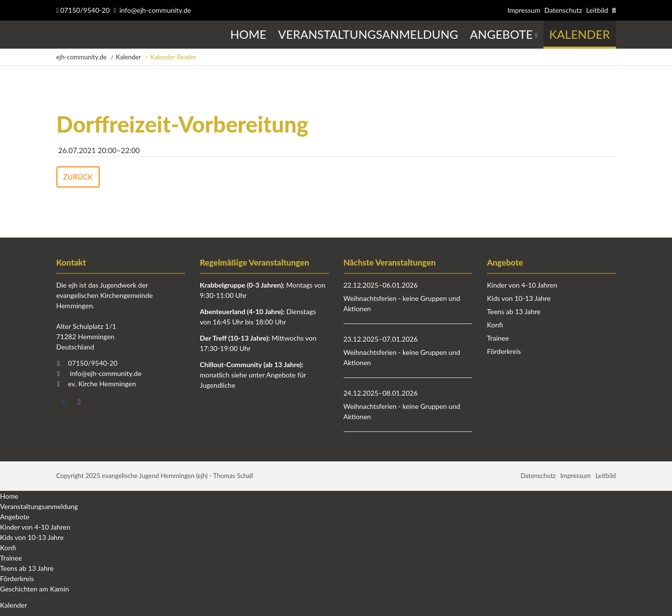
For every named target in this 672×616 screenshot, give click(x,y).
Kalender (128, 57)
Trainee (498, 338)
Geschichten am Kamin (35, 589)
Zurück (78, 177)
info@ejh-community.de (155, 10)
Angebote (15, 517)
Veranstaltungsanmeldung (39, 506)
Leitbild (597, 10)
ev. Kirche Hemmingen (102, 384)
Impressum (524, 10)
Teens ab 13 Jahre (514, 311)
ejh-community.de (82, 57)
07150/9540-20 (83, 10)
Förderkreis (504, 351)
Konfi (495, 325)
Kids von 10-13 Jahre (519, 298)
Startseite (58, 35)
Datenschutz (563, 10)
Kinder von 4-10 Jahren (522, 285)
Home (9, 496)
